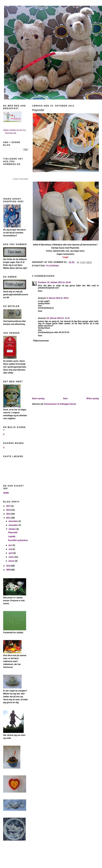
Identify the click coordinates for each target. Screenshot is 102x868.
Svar (40, 291)
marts (12, 557)
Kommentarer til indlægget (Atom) (60, 404)
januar (12, 561)
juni (11, 545)
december (13, 521)
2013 (9, 510)
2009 (9, 570)
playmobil (53, 266)
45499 (6, 493)
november (14, 525)
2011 (9, 518)
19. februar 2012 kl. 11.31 (58, 318)
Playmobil (13, 532)
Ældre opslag (92, 398)
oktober (12, 529)
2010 (9, 566)
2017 (9, 506)
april (11, 553)
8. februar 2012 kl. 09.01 (58, 298)
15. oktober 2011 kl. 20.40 (59, 282)
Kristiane (42, 282)
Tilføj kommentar (41, 341)
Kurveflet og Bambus (18, 540)
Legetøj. (12, 536)
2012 (9, 514)
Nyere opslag (38, 398)
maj (11, 549)
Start (65, 398)
